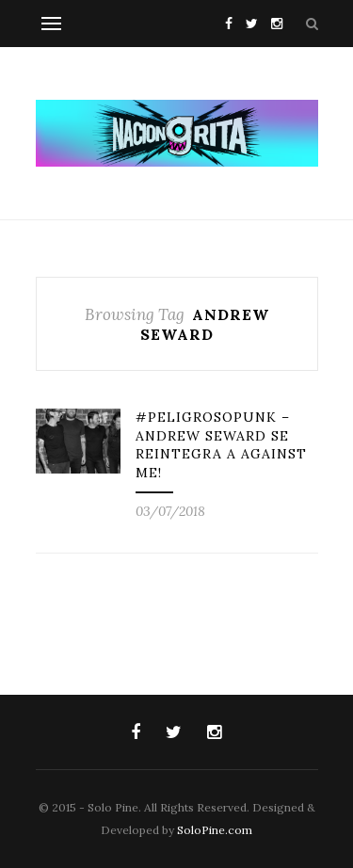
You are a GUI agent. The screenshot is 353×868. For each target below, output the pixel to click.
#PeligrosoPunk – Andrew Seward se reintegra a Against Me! (221, 445)
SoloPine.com (215, 830)
